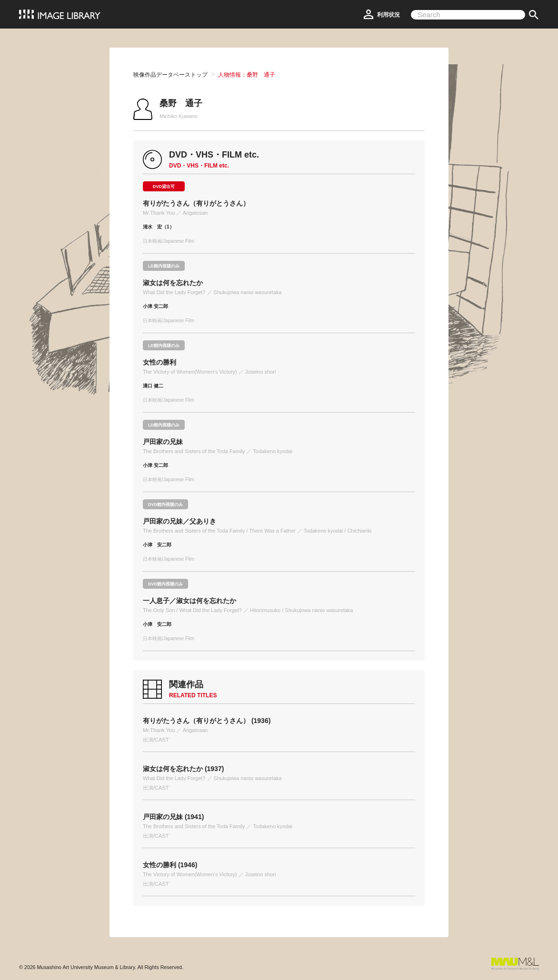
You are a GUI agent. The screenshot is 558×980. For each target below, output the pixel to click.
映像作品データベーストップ (170, 75)
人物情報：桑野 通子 (247, 75)
